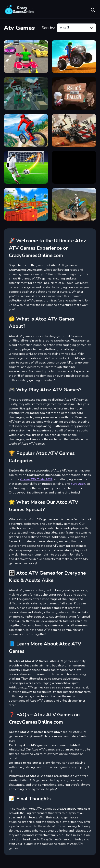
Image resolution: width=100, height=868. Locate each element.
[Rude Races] (74, 130)
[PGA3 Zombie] (26, 93)
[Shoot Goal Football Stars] (26, 167)
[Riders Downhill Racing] (26, 130)
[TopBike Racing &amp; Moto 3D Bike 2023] (26, 204)
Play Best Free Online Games (20, 10)
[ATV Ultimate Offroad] (74, 57)
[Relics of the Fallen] (74, 93)
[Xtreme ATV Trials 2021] (74, 204)
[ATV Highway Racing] (26, 57)
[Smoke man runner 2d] (74, 167)
